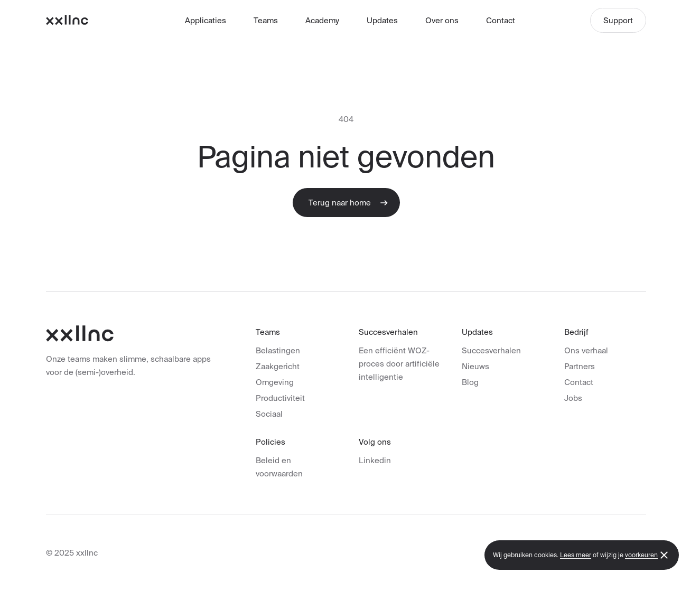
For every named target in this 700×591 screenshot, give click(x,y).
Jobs (573, 398)
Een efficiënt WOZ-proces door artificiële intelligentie (399, 364)
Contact (501, 20)
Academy (322, 20)
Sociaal (269, 414)
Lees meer (576, 555)
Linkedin (375, 460)
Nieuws (475, 366)
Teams (266, 20)
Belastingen (278, 350)
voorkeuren (641, 555)
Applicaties (206, 20)
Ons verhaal (586, 350)
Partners (580, 366)
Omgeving (275, 382)
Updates (382, 20)
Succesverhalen (491, 350)
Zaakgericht (278, 366)
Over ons (442, 20)
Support (618, 20)
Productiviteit (280, 398)
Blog (470, 382)
